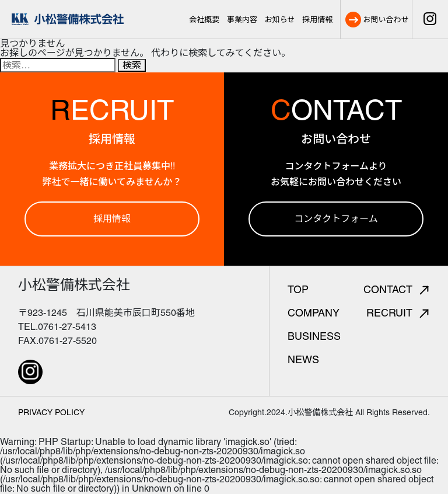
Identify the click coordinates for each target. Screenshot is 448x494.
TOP (298, 289)
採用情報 (317, 20)
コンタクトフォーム (336, 219)
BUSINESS (314, 336)
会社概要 (204, 20)
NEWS (303, 359)
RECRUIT (398, 313)
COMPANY (314, 313)
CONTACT (396, 289)
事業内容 (242, 20)
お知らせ (280, 20)
